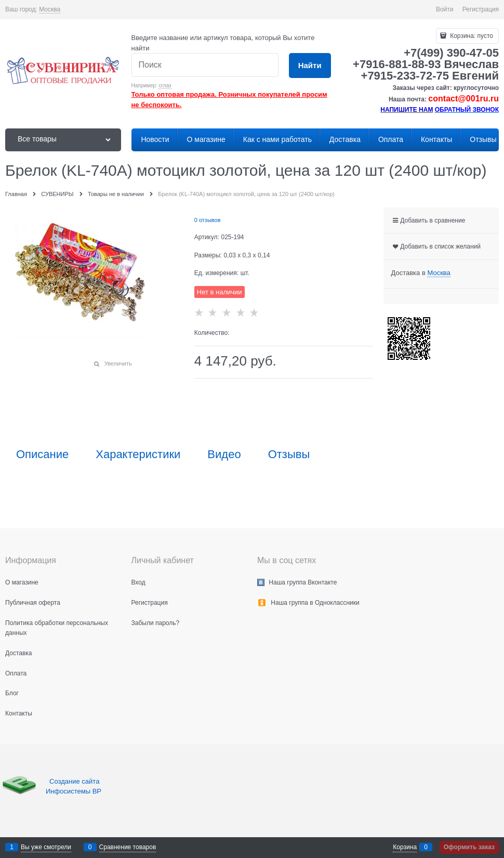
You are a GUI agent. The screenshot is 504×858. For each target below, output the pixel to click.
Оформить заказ (469, 847)
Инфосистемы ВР (74, 791)
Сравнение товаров (128, 847)
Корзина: (471, 36)
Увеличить (118, 363)
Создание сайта (75, 781)
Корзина (405, 847)
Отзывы (289, 454)
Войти (445, 9)
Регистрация (481, 9)
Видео (224, 454)
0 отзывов (208, 220)
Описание (42, 454)
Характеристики (138, 454)
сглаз (165, 86)
